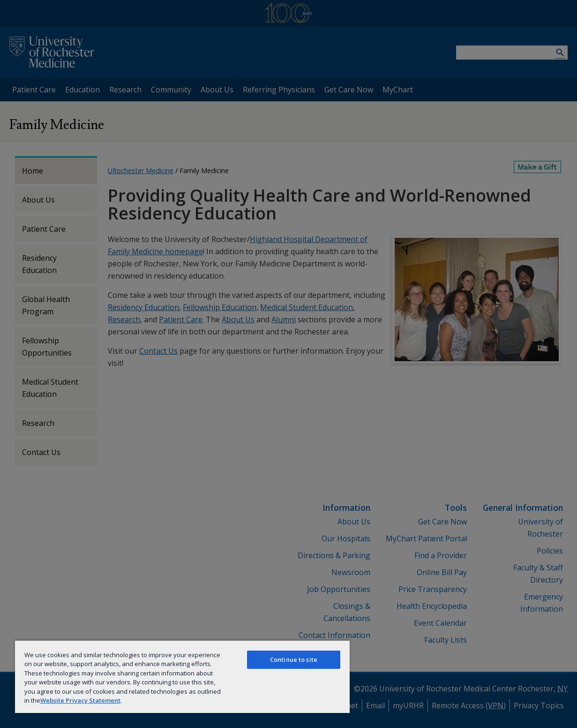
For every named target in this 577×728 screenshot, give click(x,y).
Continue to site (294, 660)
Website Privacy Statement (80, 700)
